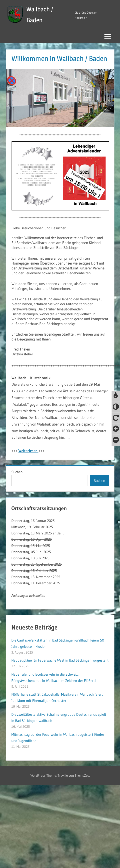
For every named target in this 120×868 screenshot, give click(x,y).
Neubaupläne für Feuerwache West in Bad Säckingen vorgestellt (60, 660)
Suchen (17, 472)
